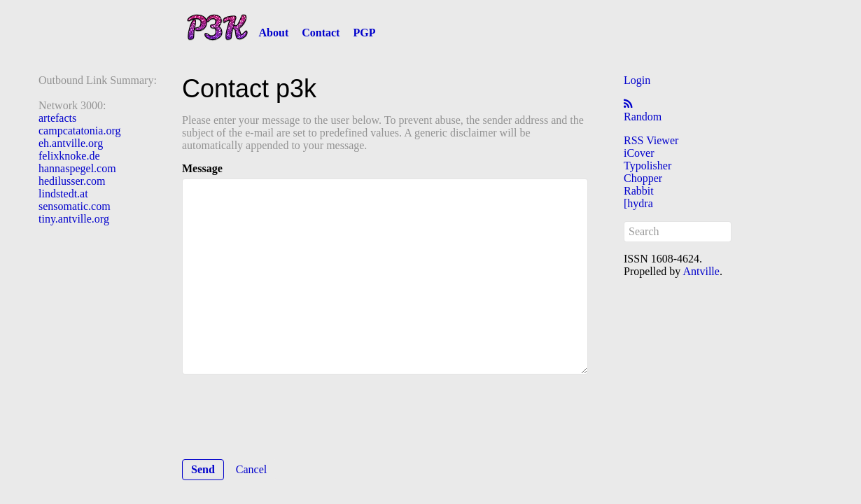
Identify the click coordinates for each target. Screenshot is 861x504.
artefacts (57, 118)
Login (637, 80)
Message (202, 168)
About (274, 33)
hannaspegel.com (77, 168)
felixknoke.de (69, 156)
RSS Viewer (651, 140)
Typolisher (647, 166)
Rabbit (639, 191)
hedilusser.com (72, 181)
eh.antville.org (71, 143)
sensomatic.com (75, 206)
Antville (701, 271)
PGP (364, 33)
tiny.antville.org (74, 219)
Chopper (643, 178)
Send (203, 469)
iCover (639, 153)
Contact (321, 33)
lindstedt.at (63, 194)
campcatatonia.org (79, 131)
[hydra (638, 203)
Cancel (251, 469)
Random (643, 117)
